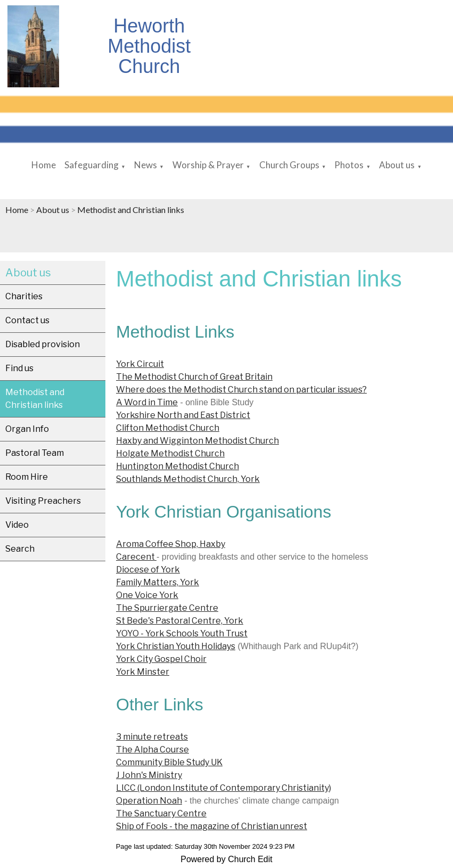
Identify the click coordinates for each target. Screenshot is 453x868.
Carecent (136, 557)
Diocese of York (148, 570)
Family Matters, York (158, 582)
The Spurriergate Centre (167, 608)
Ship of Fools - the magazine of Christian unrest (212, 826)
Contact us (27, 320)
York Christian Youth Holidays (176, 646)
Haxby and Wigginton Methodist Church (197, 441)
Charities (24, 296)
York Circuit (140, 364)
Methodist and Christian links (131, 210)
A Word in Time (147, 402)
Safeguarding (92, 165)
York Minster (143, 672)
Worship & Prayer (208, 165)
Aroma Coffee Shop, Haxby (171, 544)
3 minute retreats (152, 737)
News (146, 165)
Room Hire (27, 477)
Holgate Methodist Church (170, 453)
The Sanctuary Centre (161, 813)
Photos (349, 165)
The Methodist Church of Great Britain (194, 377)
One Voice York (147, 595)
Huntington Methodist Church (178, 466)
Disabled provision (43, 344)
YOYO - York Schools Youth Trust (182, 633)
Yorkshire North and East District (183, 415)
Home (44, 165)
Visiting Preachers (43, 501)
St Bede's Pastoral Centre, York (180, 621)
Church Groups (289, 165)
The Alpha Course (153, 750)
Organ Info (27, 429)
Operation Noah (149, 801)
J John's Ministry (149, 775)
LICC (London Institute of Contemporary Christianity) (224, 788)
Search (20, 549)
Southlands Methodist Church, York (188, 479)
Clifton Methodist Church (168, 428)
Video (17, 525)
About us (397, 165)
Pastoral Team (35, 453)
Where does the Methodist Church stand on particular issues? (241, 390)
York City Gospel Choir (161, 659)
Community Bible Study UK (169, 762)
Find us (19, 368)
